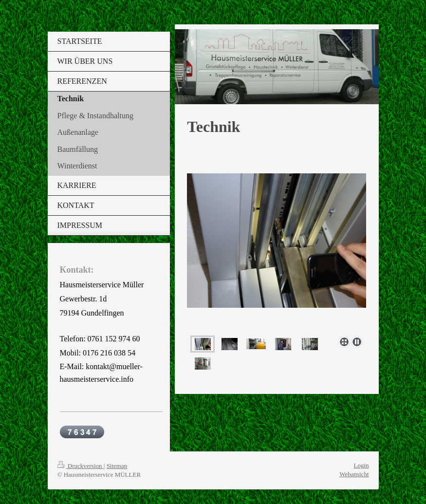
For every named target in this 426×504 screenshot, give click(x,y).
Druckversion (81, 466)
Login (361, 465)
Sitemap (117, 466)
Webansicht (354, 474)
